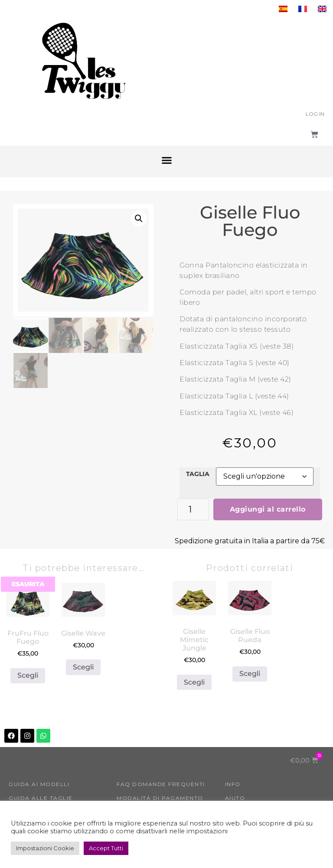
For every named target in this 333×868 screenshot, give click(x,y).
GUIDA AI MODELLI (39, 784)
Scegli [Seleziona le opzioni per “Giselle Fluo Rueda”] (250, 674)
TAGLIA (198, 474)
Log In (315, 114)
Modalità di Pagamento (160, 798)
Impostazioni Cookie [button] (45, 848)
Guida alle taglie (41, 798)
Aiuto (235, 798)
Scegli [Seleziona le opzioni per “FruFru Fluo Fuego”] (28, 675)
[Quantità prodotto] (193, 509)
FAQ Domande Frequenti (161, 784)
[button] (166, 160)
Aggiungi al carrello (268, 509)
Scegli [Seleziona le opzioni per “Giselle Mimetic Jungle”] (194, 682)
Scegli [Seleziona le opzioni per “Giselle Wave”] (83, 667)
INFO (233, 784)
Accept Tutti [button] (106, 848)
